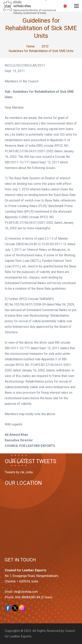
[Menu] (76, 6)
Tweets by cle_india (19, 472)
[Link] (8, 6)
